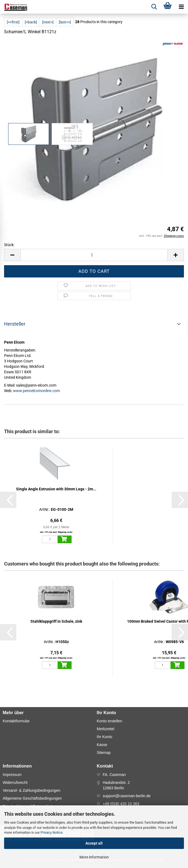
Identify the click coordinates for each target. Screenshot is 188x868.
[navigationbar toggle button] (181, 7)
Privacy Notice (52, 832)
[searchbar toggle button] (154, 7)
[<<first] (13, 22)
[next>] (48, 22)
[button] (12, 255)
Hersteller (15, 324)
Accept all (94, 843)
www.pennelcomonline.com (36, 391)
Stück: (9, 245)
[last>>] (65, 22)
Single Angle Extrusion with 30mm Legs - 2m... (56, 489)
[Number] (94, 255)
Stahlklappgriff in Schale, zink (56, 621)
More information (94, 857)
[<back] (31, 22)
